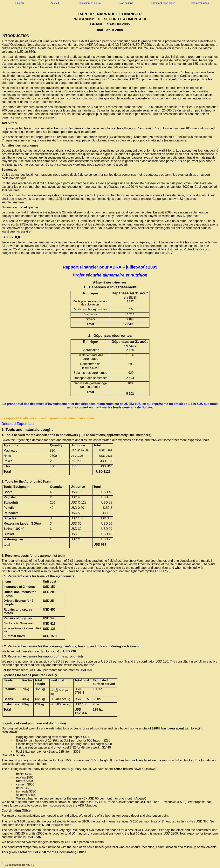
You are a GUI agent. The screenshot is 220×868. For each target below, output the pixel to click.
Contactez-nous (200, 3)
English (20, 3)
